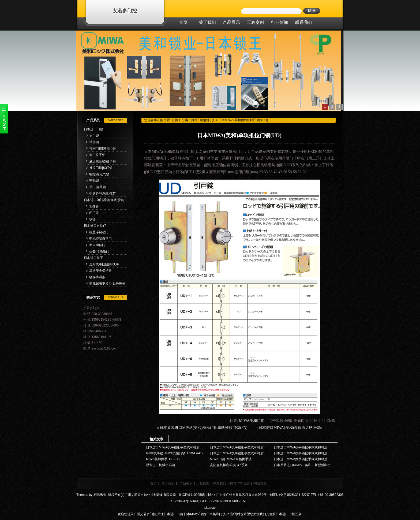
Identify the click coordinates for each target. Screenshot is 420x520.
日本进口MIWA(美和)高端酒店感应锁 (289, 428)
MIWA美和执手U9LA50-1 (164, 459)
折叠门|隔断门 (99, 251)
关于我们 (168, 483)
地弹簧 (94, 206)
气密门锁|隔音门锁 (102, 148)
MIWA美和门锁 (252, 421)
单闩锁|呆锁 (98, 187)
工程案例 (203, 483)
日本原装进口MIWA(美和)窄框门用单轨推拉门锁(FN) (208, 428)
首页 (175, 120)
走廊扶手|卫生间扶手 (104, 264)
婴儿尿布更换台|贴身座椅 (107, 284)
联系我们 (220, 483)
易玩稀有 (100, 495)
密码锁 (94, 181)
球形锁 (94, 142)
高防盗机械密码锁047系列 (229, 465)
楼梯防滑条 (97, 277)
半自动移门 (97, 245)
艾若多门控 (125, 11)
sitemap (210, 508)
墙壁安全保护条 (100, 271)
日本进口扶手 (93, 258)
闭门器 (94, 213)
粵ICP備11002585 (191, 495)
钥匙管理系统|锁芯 (102, 194)
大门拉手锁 (97, 155)
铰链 (92, 219)
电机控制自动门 (100, 239)
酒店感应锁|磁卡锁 (102, 161)
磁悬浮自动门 (99, 232)
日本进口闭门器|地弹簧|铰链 (104, 200)
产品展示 (186, 483)
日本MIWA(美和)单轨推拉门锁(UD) (243, 120)
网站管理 (260, 483)
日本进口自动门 (95, 226)
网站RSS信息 (240, 483)
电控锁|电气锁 (99, 174)
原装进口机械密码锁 (160, 465)
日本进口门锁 (93, 129)
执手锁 (94, 136)
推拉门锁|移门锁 (101, 168)
